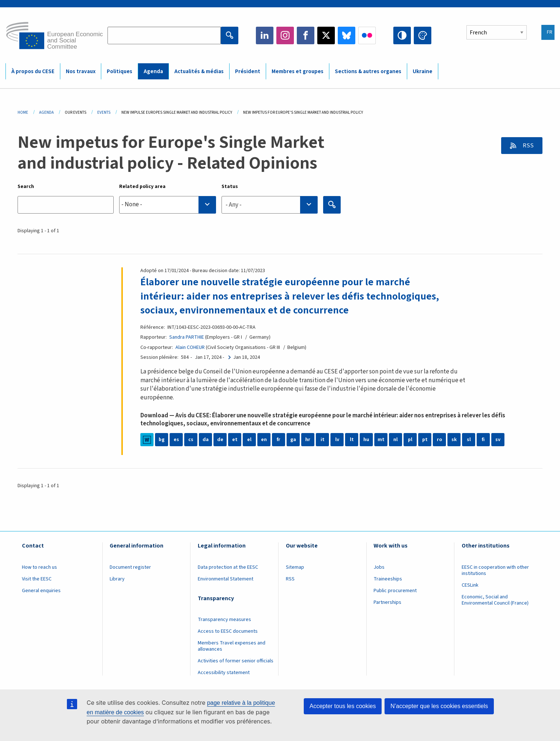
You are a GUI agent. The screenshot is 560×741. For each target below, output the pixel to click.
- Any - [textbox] (234, 205)
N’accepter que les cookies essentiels (439, 706)
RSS (528, 146)
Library (117, 579)
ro (439, 440)
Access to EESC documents (228, 631)
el (249, 440)
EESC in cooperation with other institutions (495, 570)
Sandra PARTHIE (187, 337)
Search (26, 187)
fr (279, 440)
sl (469, 440)
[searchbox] (168, 205)
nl (396, 440)
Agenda (46, 112)
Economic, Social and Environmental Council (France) (496, 600)
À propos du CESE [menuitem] (33, 72)
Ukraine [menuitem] (423, 72)
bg (162, 440)
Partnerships (387, 602)
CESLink (470, 585)
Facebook (306, 35)
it (323, 440)
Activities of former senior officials (236, 661)
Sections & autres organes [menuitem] (368, 72)
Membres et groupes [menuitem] (298, 72)
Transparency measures (224, 620)
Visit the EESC (37, 579)
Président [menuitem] (248, 72)
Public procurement (395, 591)
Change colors (423, 35)
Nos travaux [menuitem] (81, 72)
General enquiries (41, 591)
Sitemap (295, 567)
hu (366, 440)
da (206, 440)
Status (230, 187)
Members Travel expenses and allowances (232, 646)
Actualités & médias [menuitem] (199, 72)
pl (410, 440)
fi (483, 440)
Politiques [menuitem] (120, 72)
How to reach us (39, 567)
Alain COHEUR (190, 347)
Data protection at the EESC (228, 567)
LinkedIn (265, 35)
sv (498, 440)
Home (23, 112)
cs (191, 440)
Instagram (285, 35)
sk (454, 440)
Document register (130, 567)
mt (381, 440)
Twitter (326, 35)
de (220, 440)
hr (308, 440)
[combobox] (168, 205)
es (176, 440)
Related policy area (142, 187)
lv (337, 440)
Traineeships (388, 579)
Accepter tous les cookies (343, 706)
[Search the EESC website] (164, 35)
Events (104, 112)
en (264, 440)
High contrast (402, 35)
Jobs (379, 567)
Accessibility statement (224, 673)
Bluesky (347, 35)
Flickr (367, 35)
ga (293, 440)
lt (352, 440)
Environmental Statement (226, 579)
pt (425, 440)
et (235, 440)
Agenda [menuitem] (153, 72)
